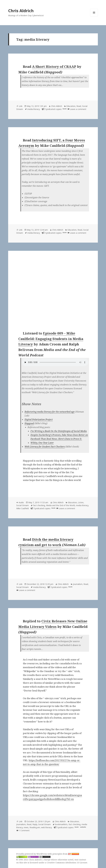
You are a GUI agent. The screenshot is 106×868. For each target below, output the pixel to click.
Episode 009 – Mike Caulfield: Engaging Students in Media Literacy (51, 339)
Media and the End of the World (60, 505)
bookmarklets (61, 824)
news (26, 827)
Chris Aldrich (21, 11)
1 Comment (24, 830)
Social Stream (22, 505)
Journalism (78, 584)
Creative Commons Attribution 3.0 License (67, 863)
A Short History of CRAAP (54, 66)
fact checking (39, 505)
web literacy (47, 827)
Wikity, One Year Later (42, 443)
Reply (35, 824)
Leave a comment (78, 109)
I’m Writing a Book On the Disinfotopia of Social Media (59, 431)
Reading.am (35, 827)
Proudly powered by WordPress (32, 854)
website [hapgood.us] (83, 827)
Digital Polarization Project (39, 419)
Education (71, 106)
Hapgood (29, 423)
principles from (66, 854)
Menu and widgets (94, 16)
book (65, 109)
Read (79, 106)
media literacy (34, 109)
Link (21, 106)
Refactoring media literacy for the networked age (50, 412)
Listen (81, 502)
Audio (21, 502)
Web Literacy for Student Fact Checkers (45, 447)
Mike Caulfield (22, 508)
